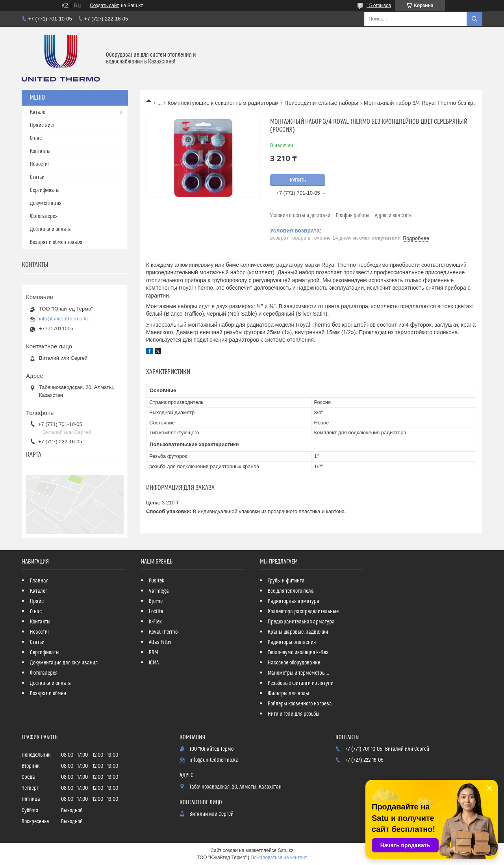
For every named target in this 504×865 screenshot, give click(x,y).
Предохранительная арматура (301, 622)
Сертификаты (45, 190)
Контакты (40, 151)
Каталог (39, 112)
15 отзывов (379, 6)
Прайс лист (42, 125)
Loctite (156, 612)
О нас (36, 138)
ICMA (154, 663)
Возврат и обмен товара (56, 242)
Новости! (39, 164)
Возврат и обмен (48, 694)
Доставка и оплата (50, 229)
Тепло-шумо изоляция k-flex (298, 653)
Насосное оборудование (294, 663)
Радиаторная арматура (294, 601)
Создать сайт (104, 6)
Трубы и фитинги (286, 581)
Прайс (37, 601)
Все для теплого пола (291, 591)
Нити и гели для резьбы (294, 714)
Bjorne (156, 601)
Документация (46, 203)
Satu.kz (285, 850)
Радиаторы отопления (292, 642)
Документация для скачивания (64, 663)
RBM (153, 653)
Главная (39, 581)
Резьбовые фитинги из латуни (301, 683)
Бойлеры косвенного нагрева (300, 704)
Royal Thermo (163, 632)
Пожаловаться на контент (279, 858)
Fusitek (157, 581)
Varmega (159, 591)
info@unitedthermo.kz (64, 319)
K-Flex (155, 622)
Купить (298, 180)
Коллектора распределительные (303, 612)
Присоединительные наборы (321, 103)
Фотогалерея (44, 216)
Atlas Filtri (160, 642)
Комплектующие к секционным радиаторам (223, 103)
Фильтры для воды (288, 694)
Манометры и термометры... (298, 673)
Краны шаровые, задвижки (298, 632)
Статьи (37, 177)
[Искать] (474, 19)
